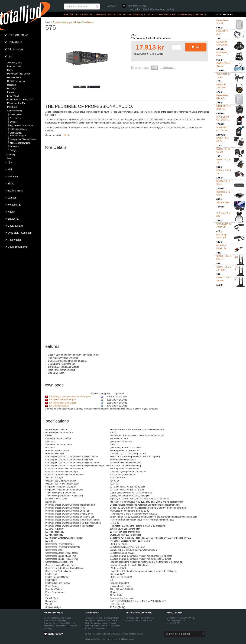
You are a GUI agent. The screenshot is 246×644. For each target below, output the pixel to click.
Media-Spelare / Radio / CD (20, 100)
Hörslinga (12, 89)
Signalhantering (14, 111)
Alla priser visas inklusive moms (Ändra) (152, 9)
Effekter (14, 122)
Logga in (112, 6)
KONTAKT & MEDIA (132, 15)
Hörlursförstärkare (18, 129)
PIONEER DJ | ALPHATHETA (192, 15)
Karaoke (11, 92)
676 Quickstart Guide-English (63, 403)
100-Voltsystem (14, 63)
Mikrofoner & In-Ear (16, 103)
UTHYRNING (100, 15)
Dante (10, 70)
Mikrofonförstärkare (20, 143)
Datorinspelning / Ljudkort (19, 74)
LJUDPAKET (13, 96)
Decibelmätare (14, 77)
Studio (10, 158)
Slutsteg (11, 155)
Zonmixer (14, 147)
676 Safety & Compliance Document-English (70, 397)
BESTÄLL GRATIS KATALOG (78, 15)
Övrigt (13, 150)
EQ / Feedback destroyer (22, 126)
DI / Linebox (16, 118)
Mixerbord (12, 107)
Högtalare (12, 85)
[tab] (20, 35)
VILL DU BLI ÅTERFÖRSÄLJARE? (160, 15)
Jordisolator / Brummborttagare (18, 134)
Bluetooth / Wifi (14, 66)
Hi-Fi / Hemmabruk (16, 81)
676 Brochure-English (59, 406)
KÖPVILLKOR (115, 15)
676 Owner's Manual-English (62, 400)
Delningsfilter (16, 115)
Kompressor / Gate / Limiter (23, 139)
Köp (196, 47)
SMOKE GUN (223, 203)
